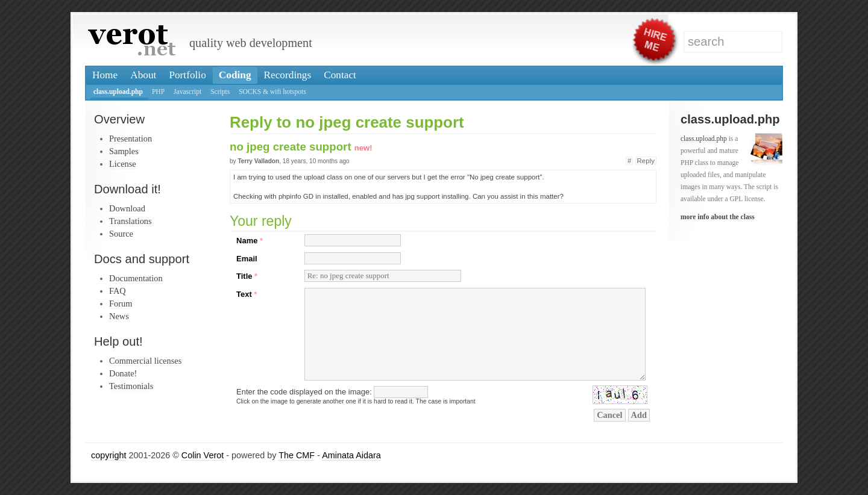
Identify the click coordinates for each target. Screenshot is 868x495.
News (119, 316)
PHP (158, 92)
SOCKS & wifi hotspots (272, 92)
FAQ (118, 291)
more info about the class (718, 217)
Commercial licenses (145, 361)
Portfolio (187, 75)
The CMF (297, 455)
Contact (340, 75)
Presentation (131, 139)
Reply (646, 161)
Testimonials (131, 386)
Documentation (136, 278)
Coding (235, 75)
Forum (121, 304)
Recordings (288, 75)
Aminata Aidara (351, 455)
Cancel (609, 415)
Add (639, 415)
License (123, 164)
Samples (124, 151)
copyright (108, 455)
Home (105, 75)
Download (127, 208)
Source (121, 234)
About (143, 75)
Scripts (220, 92)
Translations (131, 221)
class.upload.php (118, 92)
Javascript (187, 92)
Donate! (123, 373)
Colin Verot (203, 455)
